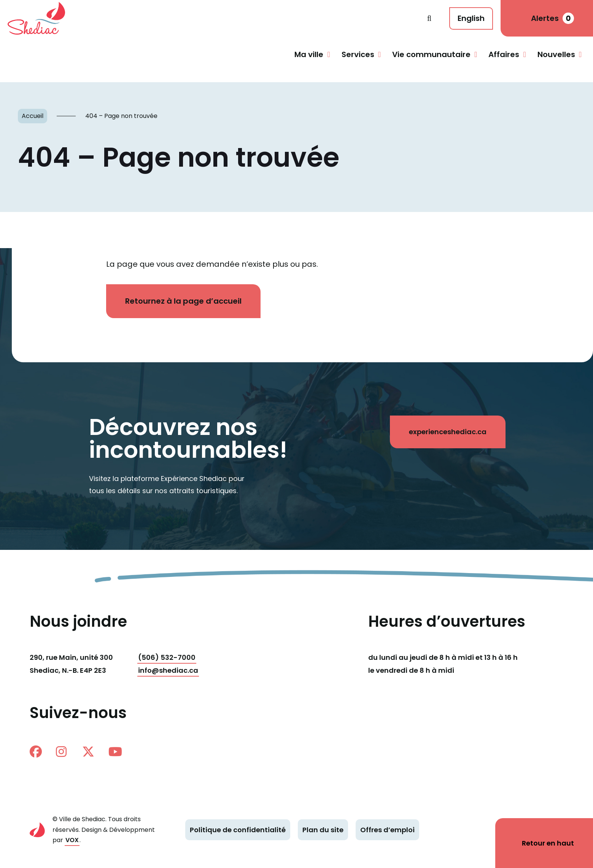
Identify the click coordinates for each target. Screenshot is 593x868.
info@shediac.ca (168, 670)
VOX (72, 840)
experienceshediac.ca (448, 432)
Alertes (552, 18)
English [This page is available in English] (471, 18)
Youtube (115, 752)
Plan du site (323, 830)
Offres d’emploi (387, 830)
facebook (36, 752)
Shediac (217, 18)
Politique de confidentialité (238, 830)
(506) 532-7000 (167, 657)
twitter (88, 752)
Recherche (429, 18)
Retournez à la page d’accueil (183, 301)
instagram (61, 752)
